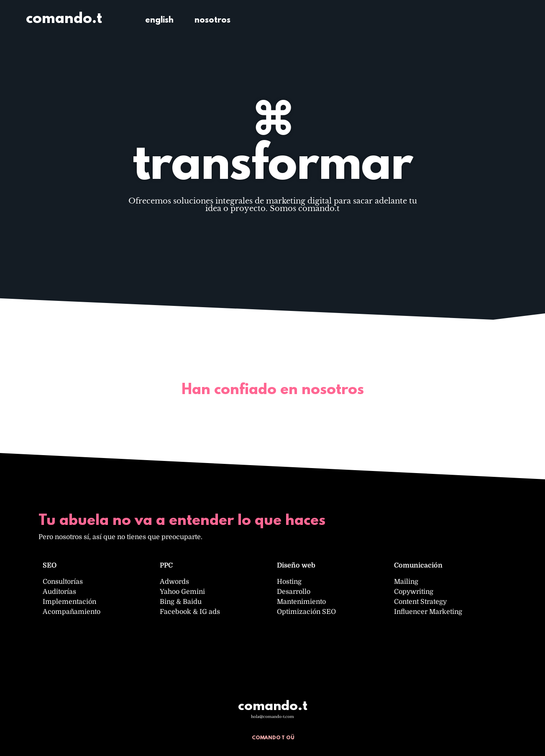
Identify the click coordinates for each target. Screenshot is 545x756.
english (159, 20)
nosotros (212, 20)
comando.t (64, 19)
